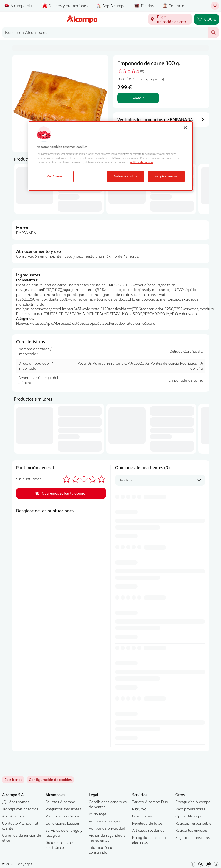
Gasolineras (142, 816)
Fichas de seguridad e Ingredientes (107, 838)
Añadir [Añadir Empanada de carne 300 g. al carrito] (138, 98)
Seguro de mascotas (193, 837)
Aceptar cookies (166, 176)
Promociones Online (62, 816)
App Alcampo (14, 816)
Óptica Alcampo (189, 816)
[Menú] (8, 19)
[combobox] (105, 32)
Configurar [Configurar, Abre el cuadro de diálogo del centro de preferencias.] (55, 176)
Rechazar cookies (126, 176)
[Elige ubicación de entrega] (170, 19)
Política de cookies (104, 821)
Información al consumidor (101, 850)
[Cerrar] (185, 128)
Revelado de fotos (147, 823)
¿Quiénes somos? (16, 802)
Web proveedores (190, 809)
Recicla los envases (191, 830)
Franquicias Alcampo (193, 802)
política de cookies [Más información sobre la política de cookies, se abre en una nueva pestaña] (142, 162)
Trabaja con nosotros (20, 809)
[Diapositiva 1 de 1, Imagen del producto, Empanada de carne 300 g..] (60, 103)
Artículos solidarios (148, 830)
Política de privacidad (107, 828)
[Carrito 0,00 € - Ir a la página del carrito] (206, 19)
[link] (50, 780)
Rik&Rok (139, 809)
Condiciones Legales (63, 823)
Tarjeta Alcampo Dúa (150, 802)
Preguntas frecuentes (63, 809)
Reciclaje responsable (193, 823)
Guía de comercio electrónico (60, 845)
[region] (111, 156)
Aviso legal (98, 814)
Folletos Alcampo (60, 802)
